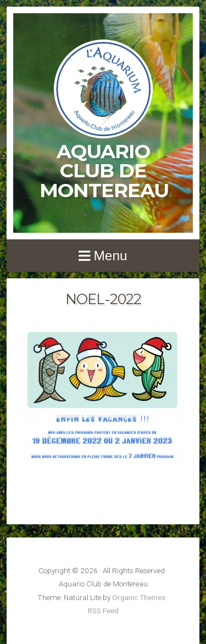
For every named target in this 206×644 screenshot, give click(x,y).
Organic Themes (139, 597)
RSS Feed (103, 611)
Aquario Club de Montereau (104, 171)
